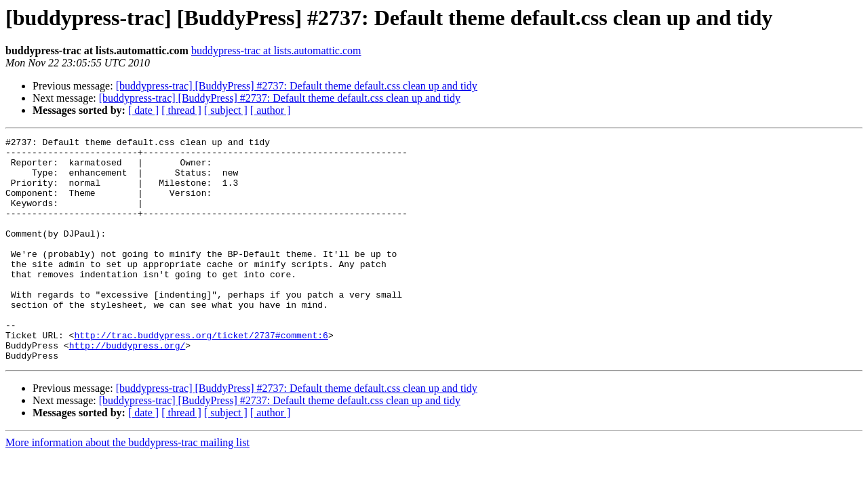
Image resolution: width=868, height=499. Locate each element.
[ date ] (143, 110)
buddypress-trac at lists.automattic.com (276, 51)
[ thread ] (181, 110)
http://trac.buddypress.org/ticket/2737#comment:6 (201, 376)
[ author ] (271, 110)
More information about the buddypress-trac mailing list (127, 487)
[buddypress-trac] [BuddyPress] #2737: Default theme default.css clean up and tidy (297, 86)
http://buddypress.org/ (127, 388)
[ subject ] (226, 110)
